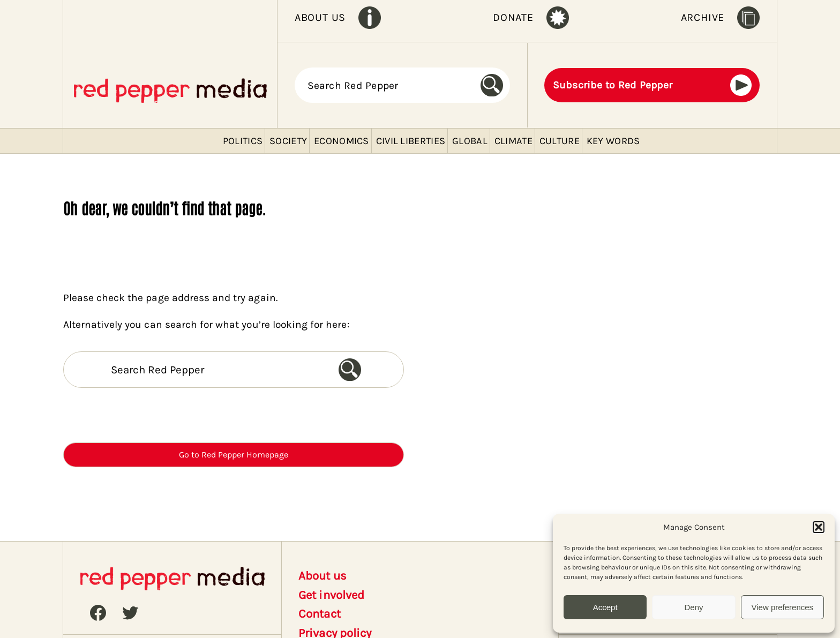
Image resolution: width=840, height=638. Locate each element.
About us (322, 576)
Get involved (331, 595)
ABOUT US (320, 17)
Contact (319, 614)
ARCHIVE (703, 17)
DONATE (513, 17)
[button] (819, 527)
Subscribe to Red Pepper (613, 85)
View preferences (783, 607)
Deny (693, 607)
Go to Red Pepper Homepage (234, 455)
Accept (605, 607)
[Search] (495, 85)
